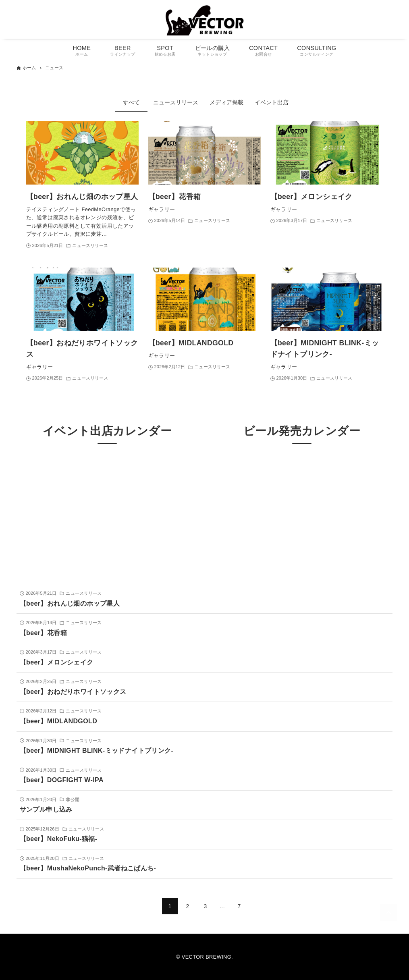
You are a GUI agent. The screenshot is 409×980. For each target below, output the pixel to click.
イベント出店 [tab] (272, 102)
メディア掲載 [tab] (226, 102)
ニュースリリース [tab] (176, 102)
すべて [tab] (131, 102)
